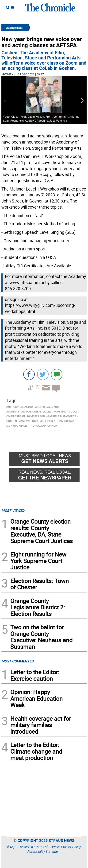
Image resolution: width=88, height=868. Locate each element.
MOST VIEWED (13, 510)
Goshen (8, 74)
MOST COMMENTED (17, 661)
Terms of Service (47, 847)
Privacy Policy (71, 847)
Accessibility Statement (44, 851)
